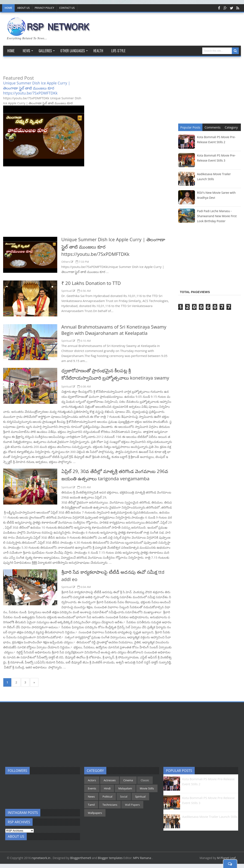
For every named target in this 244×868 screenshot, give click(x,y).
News (91, 797)
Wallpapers (95, 813)
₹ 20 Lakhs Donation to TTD (91, 283)
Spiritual (67, 291)
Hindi (107, 788)
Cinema (128, 780)
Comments (212, 127)
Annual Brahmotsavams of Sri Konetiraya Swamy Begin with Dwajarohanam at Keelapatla (114, 330)
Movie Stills (147, 788)
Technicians (110, 805)
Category (231, 127)
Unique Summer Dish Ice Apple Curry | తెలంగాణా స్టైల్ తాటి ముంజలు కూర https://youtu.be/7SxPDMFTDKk (37, 88)
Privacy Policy (44, 8)
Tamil (91, 805)
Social (124, 797)
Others (66, 262)
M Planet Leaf (227, 858)
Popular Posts (190, 127)
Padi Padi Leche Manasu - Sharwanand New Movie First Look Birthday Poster (217, 216)
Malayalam (125, 788)
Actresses (110, 780)
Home (8, 8)
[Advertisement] (88, 205)
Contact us (67, 8)
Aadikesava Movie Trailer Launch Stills (210, 817)
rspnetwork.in (41, 858)
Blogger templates (110, 858)
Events (92, 788)
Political (107, 797)
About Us (23, 8)
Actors (92, 780)
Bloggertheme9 (81, 858)
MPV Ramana (142, 858)
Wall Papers (132, 805)
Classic (145, 780)
